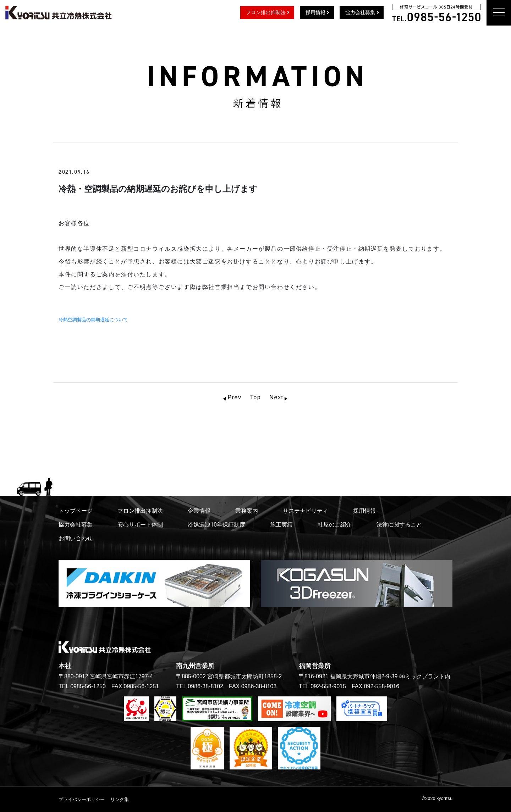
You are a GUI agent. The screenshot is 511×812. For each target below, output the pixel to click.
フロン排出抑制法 (266, 12)
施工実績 (281, 525)
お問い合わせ (76, 538)
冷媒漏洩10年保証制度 (216, 525)
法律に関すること (399, 525)
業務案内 (247, 511)
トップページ (76, 511)
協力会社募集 (360, 12)
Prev (234, 397)
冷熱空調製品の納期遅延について (95, 320)
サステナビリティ (306, 511)
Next (276, 397)
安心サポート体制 (140, 525)
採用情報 (315, 12)
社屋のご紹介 (335, 525)
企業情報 (199, 511)
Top (256, 397)
